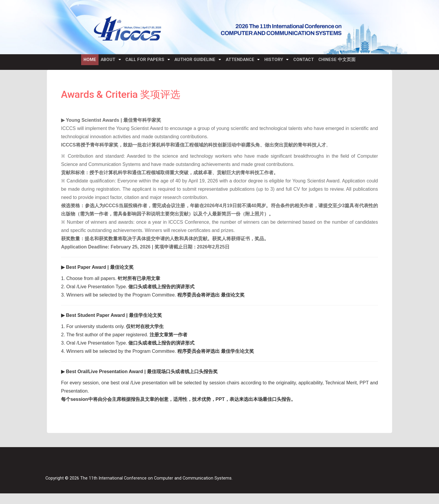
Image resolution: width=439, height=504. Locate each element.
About (101, 62)
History (280, 62)
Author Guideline (194, 62)
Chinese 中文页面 (349, 62)
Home (78, 62)
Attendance (243, 62)
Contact (313, 62)
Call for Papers (141, 62)
